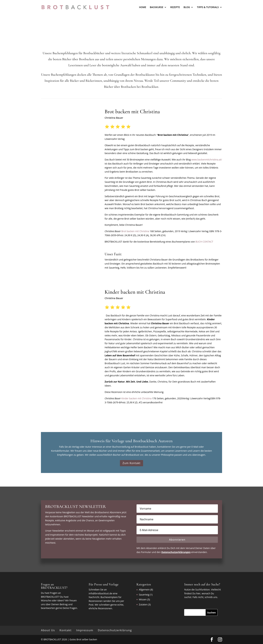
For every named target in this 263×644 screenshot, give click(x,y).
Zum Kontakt (132, 463)
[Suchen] (212, 612)
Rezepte (175, 7)
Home (143, 7)
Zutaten (143, 604)
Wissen (143, 599)
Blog (187, 7)
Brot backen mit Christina (135, 231)
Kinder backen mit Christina (136, 398)
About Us (48, 630)
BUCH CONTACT (204, 242)
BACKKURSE (156, 7)
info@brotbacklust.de (100, 593)
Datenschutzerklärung (115, 630)
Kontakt (65, 630)
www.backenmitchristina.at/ (207, 160)
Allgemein (144, 590)
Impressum (85, 630)
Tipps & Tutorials (208, 7)
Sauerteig (144, 595)
